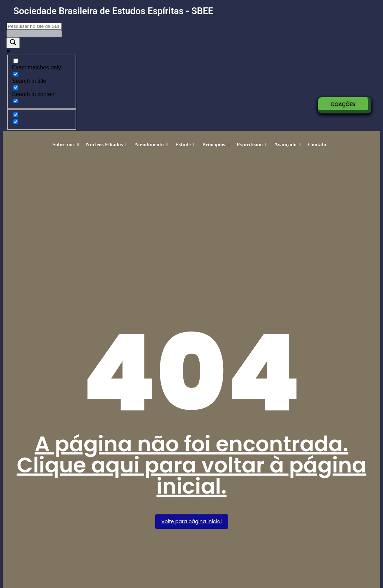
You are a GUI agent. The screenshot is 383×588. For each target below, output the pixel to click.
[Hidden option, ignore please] (16, 115)
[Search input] (34, 26)
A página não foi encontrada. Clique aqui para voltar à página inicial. (191, 465)
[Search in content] (16, 88)
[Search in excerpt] (16, 101)
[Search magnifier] (13, 43)
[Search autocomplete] (34, 34)
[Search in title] (16, 74)
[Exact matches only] (16, 61)
